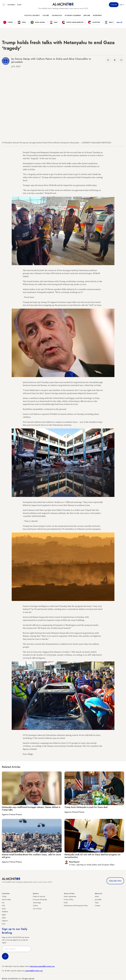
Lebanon (5, 921)
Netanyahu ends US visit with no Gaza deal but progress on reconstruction (92, 856)
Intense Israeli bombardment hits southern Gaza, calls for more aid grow (31, 856)
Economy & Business (73, 15)
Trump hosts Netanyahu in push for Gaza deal (86, 807)
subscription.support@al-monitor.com (42, 966)
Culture (46, 15)
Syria (4, 924)
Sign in (122, 5)
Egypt (4, 915)
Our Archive (37, 909)
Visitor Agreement (70, 896)
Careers (98, 906)
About (97, 896)
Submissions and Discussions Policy (76, 906)
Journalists (98, 900)
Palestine (5, 912)
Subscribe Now (115, 881)
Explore (87, 15)
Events (19, 5)
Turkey (4, 896)
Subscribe (114, 5)
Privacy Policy (69, 900)
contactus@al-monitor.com (34, 971)
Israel (4, 909)
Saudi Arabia (6, 900)
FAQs (66, 903)
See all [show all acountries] (119, 22)
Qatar (4, 918)
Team (97, 903)
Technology (57, 15)
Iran (3, 903)
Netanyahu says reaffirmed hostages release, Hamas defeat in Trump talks (31, 808)
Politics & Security (32, 15)
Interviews (97, 15)
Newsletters (11, 5)
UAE (3, 906)
